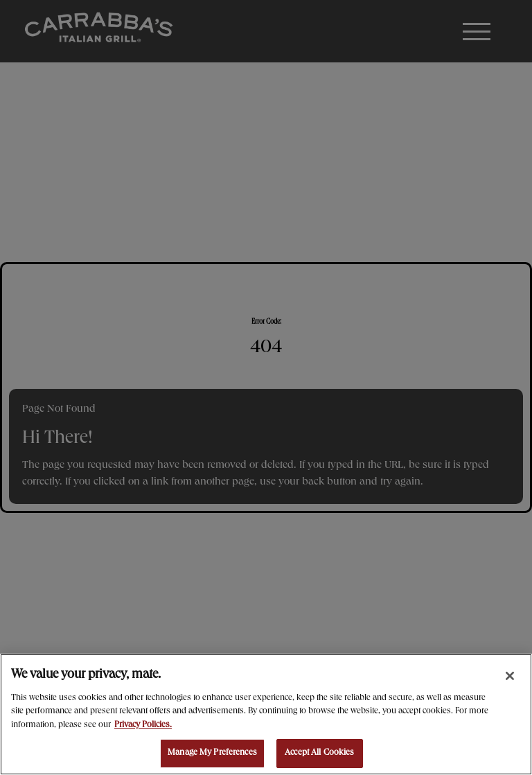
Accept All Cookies (319, 753)
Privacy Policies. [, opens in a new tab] (143, 725)
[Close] (510, 676)
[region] (266, 714)
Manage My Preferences (212, 753)
